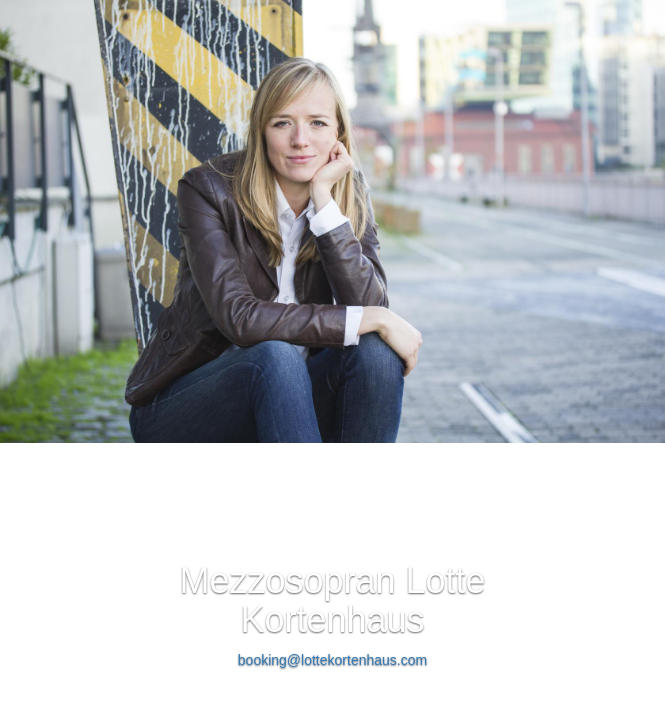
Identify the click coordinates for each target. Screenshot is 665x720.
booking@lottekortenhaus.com (332, 660)
